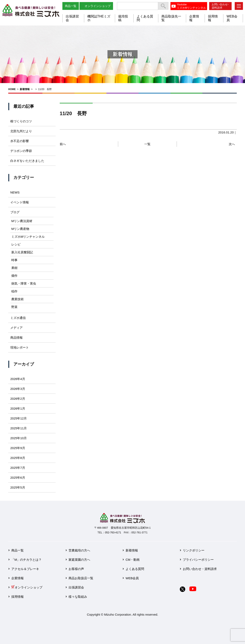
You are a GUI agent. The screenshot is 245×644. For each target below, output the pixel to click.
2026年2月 (18, 399)
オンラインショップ (98, 6)
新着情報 (25, 89)
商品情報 (16, 338)
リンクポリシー (194, 550)
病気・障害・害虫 (24, 283)
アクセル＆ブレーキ (25, 569)
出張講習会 (76, 587)
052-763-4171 (113, 533)
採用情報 (17, 597)
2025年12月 (19, 418)
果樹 (14, 268)
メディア (16, 328)
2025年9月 (18, 448)
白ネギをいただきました (27, 161)
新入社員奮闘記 (22, 252)
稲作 (14, 291)
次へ (232, 144)
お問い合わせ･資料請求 (220, 6)
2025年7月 (18, 468)
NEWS (15, 192)
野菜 (14, 307)
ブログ (15, 212)
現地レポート (20, 347)
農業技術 (17, 299)
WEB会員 (132, 578)
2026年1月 (18, 408)
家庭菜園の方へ (79, 560)
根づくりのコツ (21, 121)
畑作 (14, 276)
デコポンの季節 (21, 151)
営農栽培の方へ (79, 550)
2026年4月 (18, 379)
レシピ (16, 244)
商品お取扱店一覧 (81, 578)
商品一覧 (71, 6)
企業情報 (17, 578)
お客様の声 (76, 569)
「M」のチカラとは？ (27, 560)
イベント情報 (20, 202)
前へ (63, 144)
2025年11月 (19, 428)
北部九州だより (21, 131)
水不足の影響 (20, 141)
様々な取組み (78, 597)
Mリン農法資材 (22, 221)
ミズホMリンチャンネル (28, 237)
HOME (12, 89)
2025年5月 (18, 487)
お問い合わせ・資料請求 (200, 569)
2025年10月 (19, 438)
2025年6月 (18, 478)
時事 (14, 260)
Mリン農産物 (20, 229)
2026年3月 (18, 389)
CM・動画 (133, 560)
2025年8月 (18, 458)
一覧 (147, 144)
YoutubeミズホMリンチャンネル (191, 6)
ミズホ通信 (18, 318)
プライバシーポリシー (198, 560)
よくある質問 (135, 569)
